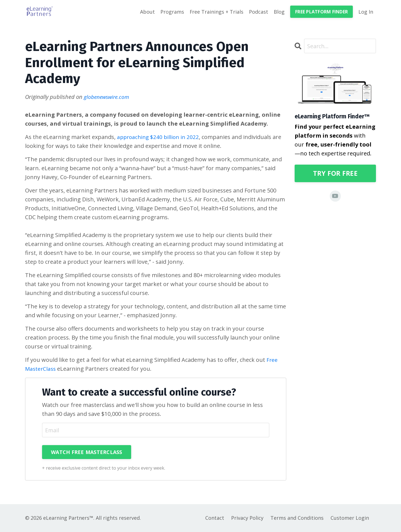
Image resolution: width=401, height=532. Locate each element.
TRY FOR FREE (335, 174)
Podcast (259, 12)
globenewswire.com (108, 97)
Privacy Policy (247, 518)
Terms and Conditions (297, 518)
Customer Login (350, 518)
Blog (279, 12)
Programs (172, 12)
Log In (366, 12)
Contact (215, 518)
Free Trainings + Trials (216, 12)
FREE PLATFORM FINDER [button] (321, 12)
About (147, 12)
